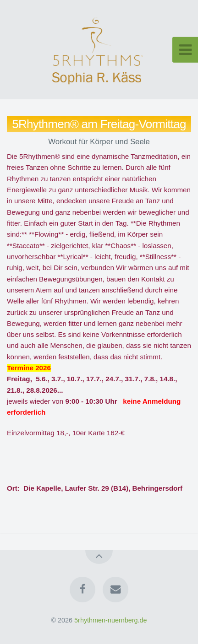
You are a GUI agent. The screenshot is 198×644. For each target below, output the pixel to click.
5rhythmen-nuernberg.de (110, 620)
